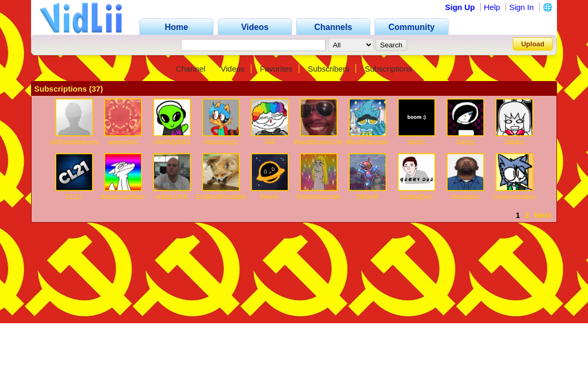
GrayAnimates (514, 197)
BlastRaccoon (367, 142)
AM (270, 142)
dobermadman (123, 197)
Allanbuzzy (221, 142)
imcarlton (465, 197)
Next (543, 215)
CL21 (74, 197)
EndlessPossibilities (226, 197)
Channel (190, 69)
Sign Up (460, 7)
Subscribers (328, 69)
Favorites (276, 69)
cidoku (514, 142)
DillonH (368, 197)
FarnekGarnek (318, 197)
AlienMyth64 (172, 142)
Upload (533, 44)
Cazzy (465, 142)
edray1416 (172, 197)
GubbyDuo (416, 197)
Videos (233, 69)
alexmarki (123, 142)
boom (416, 142)
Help (492, 7)
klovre (270, 197)
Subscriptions (389, 69)
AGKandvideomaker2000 (88, 142)
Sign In (521, 7)
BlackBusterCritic (320, 142)
